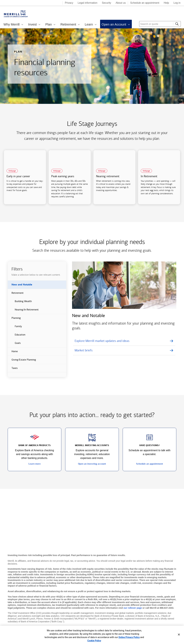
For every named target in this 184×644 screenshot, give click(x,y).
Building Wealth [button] (20, 303)
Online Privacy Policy (129, 637)
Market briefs (84, 350)
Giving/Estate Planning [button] (22, 361)
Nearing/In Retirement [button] (23, 311)
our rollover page (133, 608)
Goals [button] (14, 344)
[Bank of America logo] (47, 3)
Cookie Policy (94, 641)
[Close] (179, 635)
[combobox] (160, 24)
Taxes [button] (13, 369)
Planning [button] (14, 319)
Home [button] (13, 353)
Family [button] (15, 328)
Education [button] (16, 336)
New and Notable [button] (20, 286)
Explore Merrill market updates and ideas (102, 341)
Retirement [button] (16, 294)
